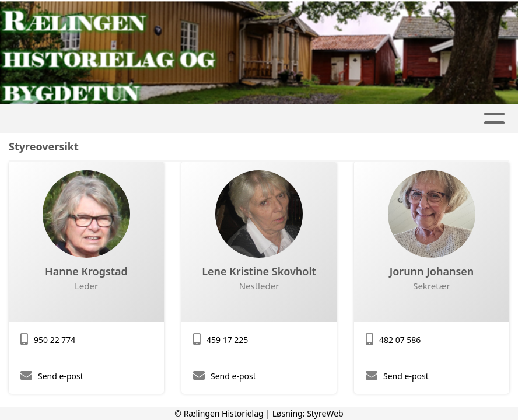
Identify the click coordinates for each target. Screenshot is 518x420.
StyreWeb (325, 413)
